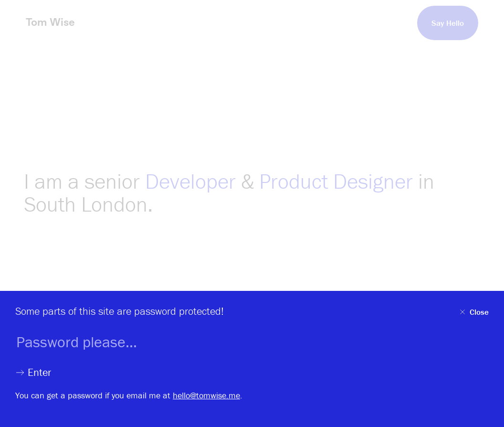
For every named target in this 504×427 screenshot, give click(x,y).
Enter (33, 373)
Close (473, 312)
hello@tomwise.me (206, 395)
